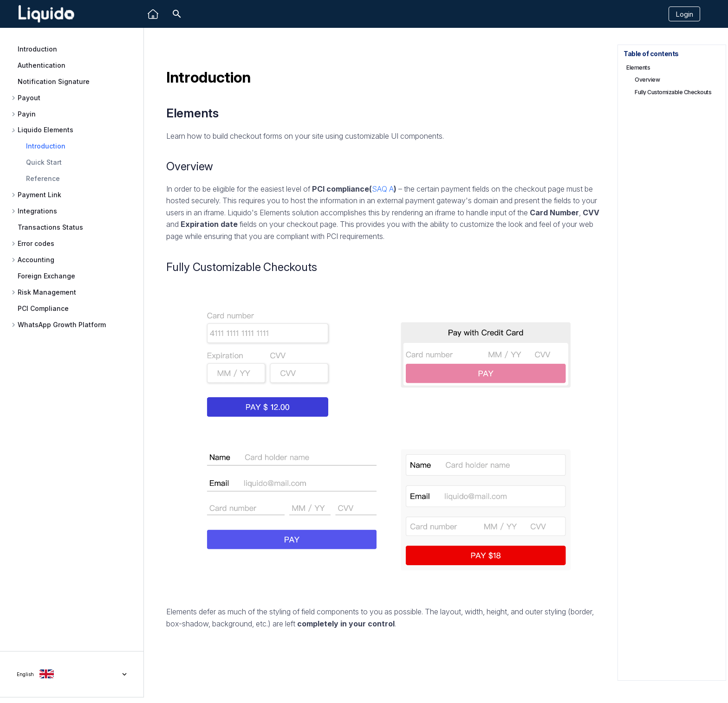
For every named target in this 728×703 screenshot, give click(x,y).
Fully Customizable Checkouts (673, 92)
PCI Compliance (43, 308)
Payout (29, 98)
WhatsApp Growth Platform (62, 325)
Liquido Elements (45, 130)
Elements (638, 68)
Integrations (37, 211)
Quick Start (44, 162)
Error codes (36, 244)
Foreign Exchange (46, 276)
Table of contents (651, 54)
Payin (27, 114)
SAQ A (383, 189)
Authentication (42, 65)
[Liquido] (153, 14)
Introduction (37, 49)
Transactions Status (50, 227)
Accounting (36, 260)
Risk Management (47, 292)
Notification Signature (54, 81)
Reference (43, 178)
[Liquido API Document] (46, 14)
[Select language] (72, 674)
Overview (647, 80)
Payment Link (39, 195)
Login (684, 14)
